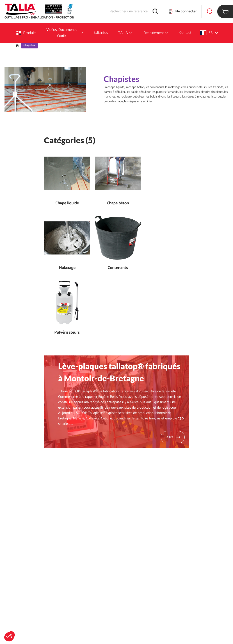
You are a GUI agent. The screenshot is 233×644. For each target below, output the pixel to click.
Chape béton (118, 203)
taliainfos (101, 33)
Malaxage (67, 268)
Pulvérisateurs (67, 333)
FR (209, 33)
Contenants (118, 268)
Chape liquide (67, 203)
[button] (9, 636)
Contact (185, 33)
